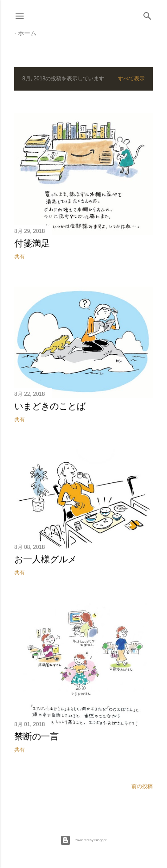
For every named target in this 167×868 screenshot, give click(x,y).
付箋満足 (32, 243)
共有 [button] (20, 256)
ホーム (27, 33)
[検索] (147, 14)
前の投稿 (142, 786)
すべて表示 (131, 79)
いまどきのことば (50, 406)
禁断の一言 (37, 736)
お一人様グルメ (45, 559)
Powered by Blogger (83, 840)
